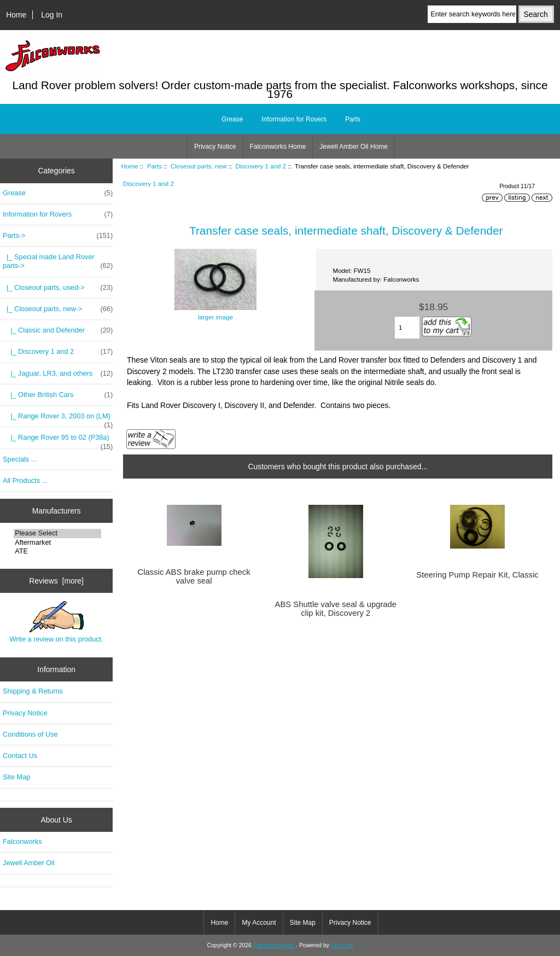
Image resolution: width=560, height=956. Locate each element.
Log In (52, 15)
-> (58, 236)
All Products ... (25, 480)
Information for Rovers (294, 119)
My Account (259, 923)
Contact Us (20, 756)
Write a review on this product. (56, 622)
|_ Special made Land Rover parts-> (58, 261)
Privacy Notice (215, 147)
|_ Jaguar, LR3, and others (58, 374)
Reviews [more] (56, 581)
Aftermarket (57, 543)
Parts (154, 166)
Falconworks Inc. (275, 945)
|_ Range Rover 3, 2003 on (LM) (58, 419)
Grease (232, 119)
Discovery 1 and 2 (261, 166)
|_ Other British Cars (58, 395)
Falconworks (22, 841)
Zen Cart (342, 945)
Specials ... (20, 459)
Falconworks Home (278, 147)
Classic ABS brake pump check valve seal (194, 576)
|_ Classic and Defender (58, 330)
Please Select (57, 533)
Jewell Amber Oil (29, 863)
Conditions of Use (30, 734)
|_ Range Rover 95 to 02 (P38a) (58, 440)
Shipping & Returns (33, 691)
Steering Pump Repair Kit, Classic (477, 575)
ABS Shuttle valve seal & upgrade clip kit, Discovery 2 (336, 609)
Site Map (16, 777)
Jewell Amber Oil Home (354, 147)
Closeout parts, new (199, 166)
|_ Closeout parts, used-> (58, 288)
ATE (57, 551)
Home (16, 15)
